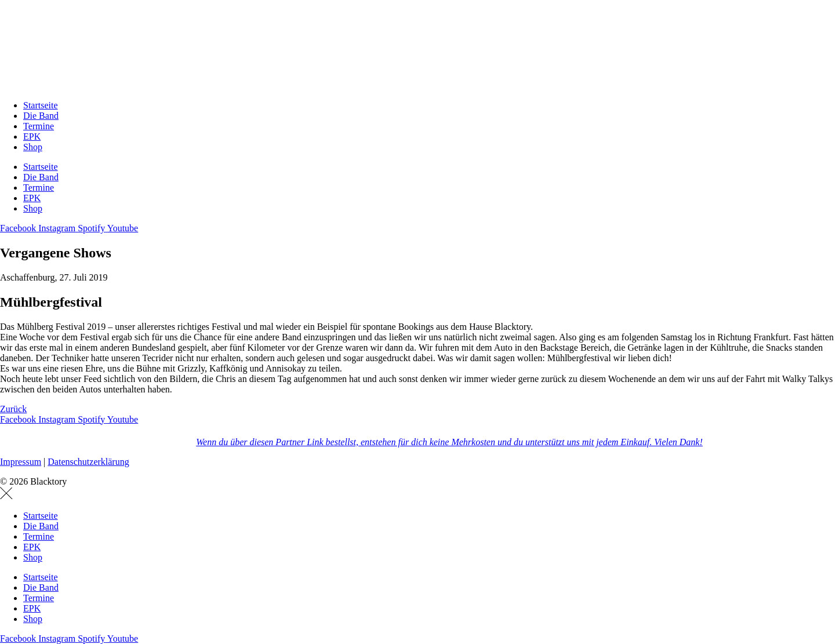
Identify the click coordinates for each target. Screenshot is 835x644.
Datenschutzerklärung (88, 462)
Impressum (21, 462)
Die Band (41, 116)
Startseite (41, 105)
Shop (33, 147)
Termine (39, 126)
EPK (32, 137)
